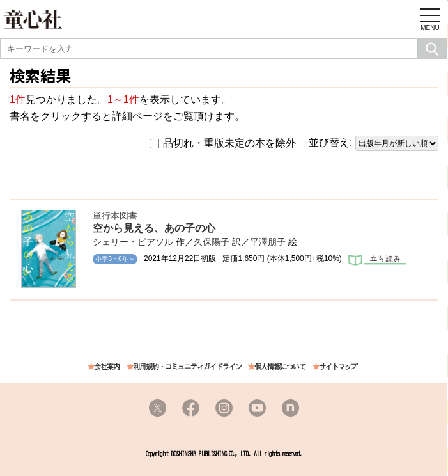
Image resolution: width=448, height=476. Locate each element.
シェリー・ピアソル (133, 242)
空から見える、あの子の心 (154, 228)
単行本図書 (115, 216)
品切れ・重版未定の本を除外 (223, 143)
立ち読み (377, 261)
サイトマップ (338, 367)
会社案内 (107, 367)
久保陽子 (212, 242)
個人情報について (280, 367)
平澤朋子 (268, 242)
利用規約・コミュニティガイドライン (187, 367)
